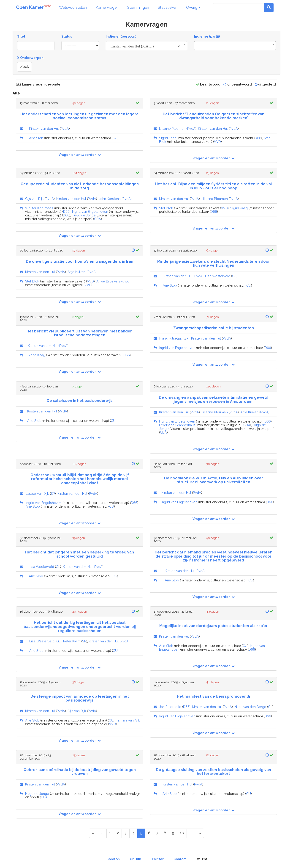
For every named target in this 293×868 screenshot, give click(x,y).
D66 (258, 138)
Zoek (24, 67)
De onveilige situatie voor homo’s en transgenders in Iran (80, 261)
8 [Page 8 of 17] (165, 833)
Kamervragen (107, 7)
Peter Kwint (72, 641)
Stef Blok (166, 208)
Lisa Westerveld (218, 276)
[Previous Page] (102, 833)
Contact (180, 859)
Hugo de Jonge (84, 215)
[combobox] (147, 46)
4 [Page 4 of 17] (133, 833)
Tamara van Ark (128, 720)
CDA (98, 219)
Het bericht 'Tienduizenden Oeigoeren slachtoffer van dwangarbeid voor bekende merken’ (214, 116)
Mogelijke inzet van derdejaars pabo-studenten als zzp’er (213, 626)
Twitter (158, 859)
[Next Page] (191, 833)
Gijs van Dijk (34, 199)
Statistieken (168, 7)
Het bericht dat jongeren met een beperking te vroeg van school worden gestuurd (80, 554)
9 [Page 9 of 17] (173, 833)
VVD (217, 142)
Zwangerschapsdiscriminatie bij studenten (214, 328)
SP (187, 338)
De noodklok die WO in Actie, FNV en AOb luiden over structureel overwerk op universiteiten (214, 480)
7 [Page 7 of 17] (157, 833)
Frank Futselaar (171, 338)
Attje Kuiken (77, 272)
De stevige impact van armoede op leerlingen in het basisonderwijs (80, 698)
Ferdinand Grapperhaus (177, 425)
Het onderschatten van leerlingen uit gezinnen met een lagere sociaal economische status (80, 116)
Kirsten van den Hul (44, 129)
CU (115, 138)
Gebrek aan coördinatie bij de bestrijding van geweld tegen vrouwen (80, 772)
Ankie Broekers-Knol (113, 281)
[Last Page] (200, 833)
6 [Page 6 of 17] (149, 833)
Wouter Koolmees (39, 208)
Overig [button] (193, 7)
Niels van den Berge (250, 707)
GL (234, 276)
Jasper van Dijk (37, 493)
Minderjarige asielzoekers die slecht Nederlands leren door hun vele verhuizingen (214, 264)
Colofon (113, 859)
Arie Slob (36, 138)
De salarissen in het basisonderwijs (80, 401)
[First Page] (93, 833)
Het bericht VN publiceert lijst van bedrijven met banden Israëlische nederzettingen (80, 333)
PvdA (65, 129)
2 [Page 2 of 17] (118, 833)
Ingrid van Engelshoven (90, 211)
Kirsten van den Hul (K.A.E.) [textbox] (145, 46)
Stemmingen (138, 7)
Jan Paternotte (170, 707)
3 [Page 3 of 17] (126, 833)
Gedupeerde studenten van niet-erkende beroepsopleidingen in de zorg (80, 186)
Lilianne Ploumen (172, 129)
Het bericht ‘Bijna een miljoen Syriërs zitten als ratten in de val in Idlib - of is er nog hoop (214, 186)
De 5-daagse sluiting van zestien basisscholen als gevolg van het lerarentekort (213, 772)
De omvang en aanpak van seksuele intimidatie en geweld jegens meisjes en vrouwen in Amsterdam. (214, 399)
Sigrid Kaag (168, 138)
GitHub (135, 859)
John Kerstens (110, 199)
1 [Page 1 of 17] (110, 833)
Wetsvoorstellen (73, 7)
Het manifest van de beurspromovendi (213, 696)
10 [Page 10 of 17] (182, 833)
